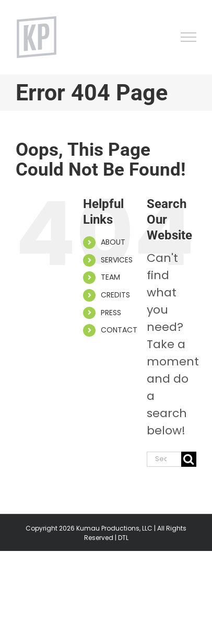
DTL (123, 538)
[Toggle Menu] (189, 37)
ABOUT (113, 242)
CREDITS (115, 295)
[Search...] (164, 459)
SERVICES (117, 260)
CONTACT (119, 330)
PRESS (111, 313)
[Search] (189, 459)
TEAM (110, 277)
